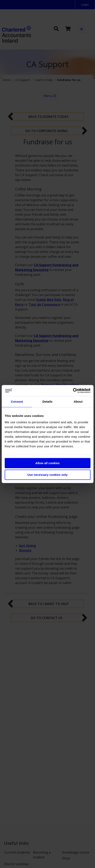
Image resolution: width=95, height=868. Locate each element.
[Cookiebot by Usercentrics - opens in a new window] (73, 391)
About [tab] (78, 402)
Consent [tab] (17, 402)
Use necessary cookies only (47, 475)
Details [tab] (48, 402)
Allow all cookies (47, 463)
